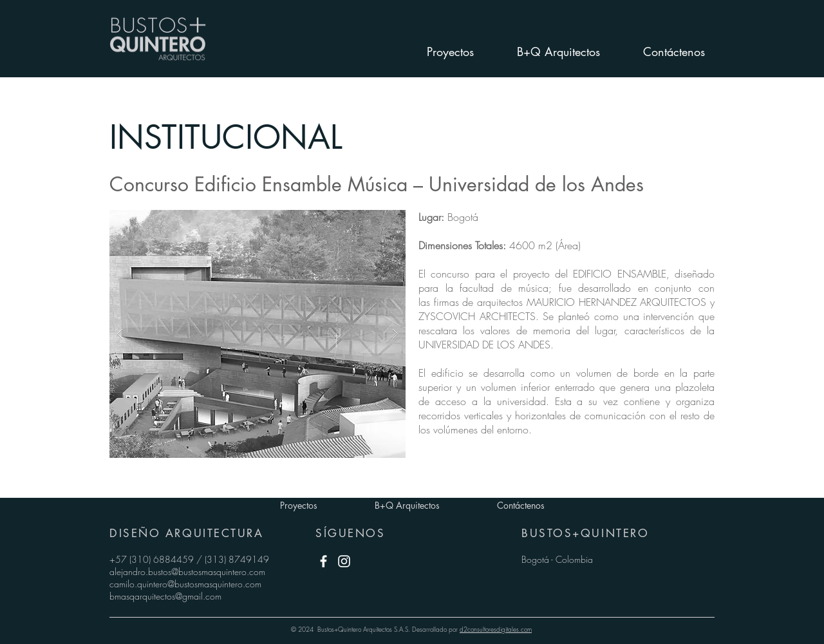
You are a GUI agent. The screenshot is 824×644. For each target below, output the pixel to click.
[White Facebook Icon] (323, 561)
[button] (257, 334)
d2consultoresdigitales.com (496, 629)
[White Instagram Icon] (344, 561)
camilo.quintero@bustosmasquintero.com (185, 584)
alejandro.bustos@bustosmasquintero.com (187, 572)
